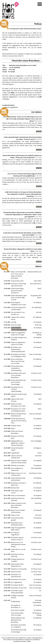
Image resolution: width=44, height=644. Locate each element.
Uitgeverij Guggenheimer (11, 107)
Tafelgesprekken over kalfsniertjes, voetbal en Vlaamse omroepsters (18, 443)
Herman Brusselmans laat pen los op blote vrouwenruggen (18, 382)
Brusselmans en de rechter (18, 579)
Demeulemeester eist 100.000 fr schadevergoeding (17, 389)
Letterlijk (14, 322)
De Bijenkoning (15, 601)
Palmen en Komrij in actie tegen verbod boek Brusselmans (18, 505)
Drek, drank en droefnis (18, 610)
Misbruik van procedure (18, 465)
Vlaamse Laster (15, 515)
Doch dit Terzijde (16, 325)
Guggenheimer (15, 453)
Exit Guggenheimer (17, 582)
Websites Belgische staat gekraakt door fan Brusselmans (18, 620)
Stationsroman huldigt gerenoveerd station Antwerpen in (17, 291)
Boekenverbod (15, 488)
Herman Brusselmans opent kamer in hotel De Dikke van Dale (19, 298)
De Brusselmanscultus (17, 281)
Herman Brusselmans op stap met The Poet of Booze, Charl (19, 421)
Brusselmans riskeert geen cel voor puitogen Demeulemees (18, 375)
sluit (29, 641)
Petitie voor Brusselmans (18, 496)
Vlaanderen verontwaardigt (19, 569)
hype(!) (13, 428)
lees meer (23, 641)
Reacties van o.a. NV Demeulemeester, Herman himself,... (18, 544)
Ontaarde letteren (16, 426)
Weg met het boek (16, 572)
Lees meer (39, 131)
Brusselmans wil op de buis (19, 588)
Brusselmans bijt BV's (17, 585)
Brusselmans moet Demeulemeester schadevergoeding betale (18, 349)
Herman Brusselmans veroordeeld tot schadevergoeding (17, 368)
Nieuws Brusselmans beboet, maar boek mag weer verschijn (18, 361)
